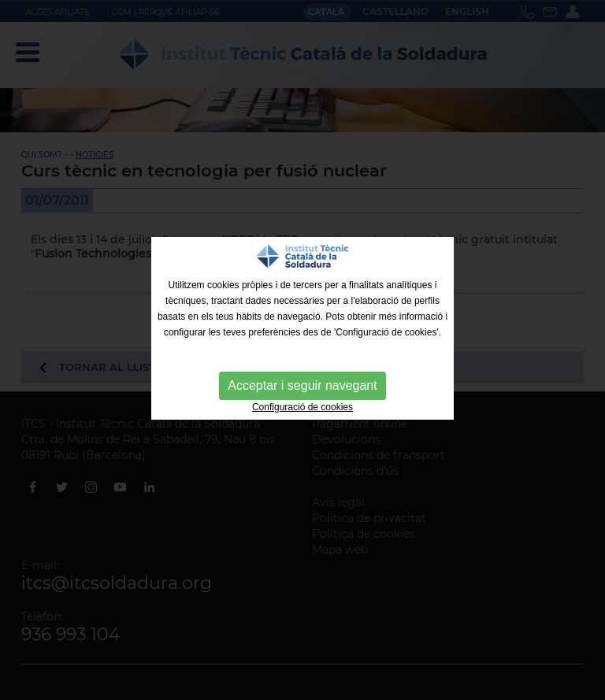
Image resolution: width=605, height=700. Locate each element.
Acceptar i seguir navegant (302, 385)
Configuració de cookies (302, 407)
